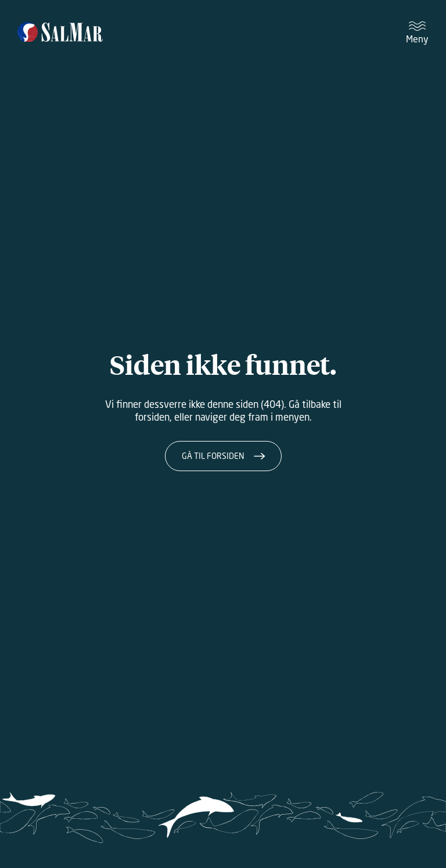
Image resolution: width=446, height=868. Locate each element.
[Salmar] (60, 33)
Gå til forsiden (213, 456)
